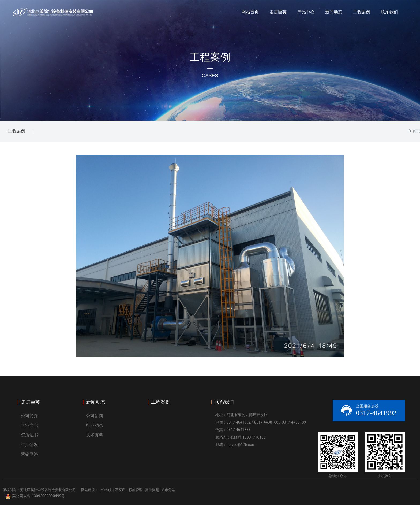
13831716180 (254, 437)
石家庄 (120, 490)
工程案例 (17, 131)
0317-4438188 (266, 422)
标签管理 (136, 490)
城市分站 (168, 490)
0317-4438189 (294, 422)
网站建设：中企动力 (97, 490)
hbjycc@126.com (241, 445)
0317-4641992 (239, 422)
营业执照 (152, 490)
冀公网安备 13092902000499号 (39, 496)
